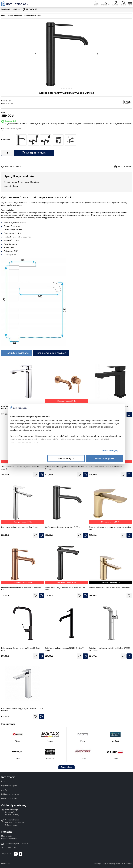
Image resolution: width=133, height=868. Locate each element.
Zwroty (4, 790)
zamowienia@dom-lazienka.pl (17, 844)
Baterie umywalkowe (33, 16)
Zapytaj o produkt (125, 166)
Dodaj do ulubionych (13, 166)
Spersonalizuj (66, 458)
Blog (3, 781)
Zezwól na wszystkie (104, 458)
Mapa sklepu (6, 864)
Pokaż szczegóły (110, 451)
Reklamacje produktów (10, 794)
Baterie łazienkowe (15, 16)
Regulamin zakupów (9, 786)
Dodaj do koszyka (36, 153)
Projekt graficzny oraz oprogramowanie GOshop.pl (113, 864)
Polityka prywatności (9, 799)
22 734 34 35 (11, 848)
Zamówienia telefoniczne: (19, 9)
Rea (11, 104)
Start (3, 16)
